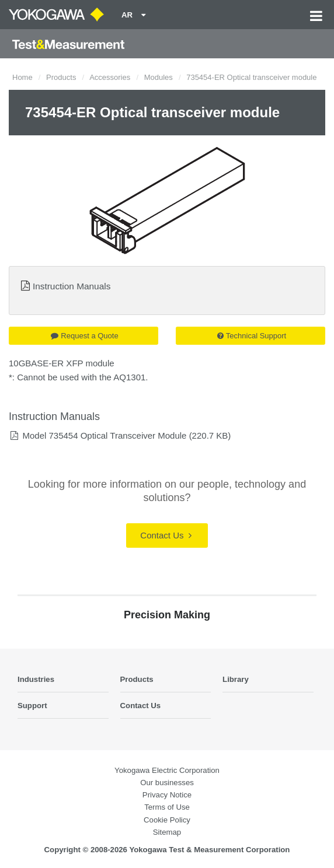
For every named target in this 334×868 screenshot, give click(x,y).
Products (61, 77)
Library (236, 679)
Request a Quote (84, 336)
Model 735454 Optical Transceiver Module (104, 435)
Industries (36, 679)
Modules (159, 77)
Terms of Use (167, 807)
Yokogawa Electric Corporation (167, 770)
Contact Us (166, 535)
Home (22, 77)
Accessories (110, 77)
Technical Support (252, 336)
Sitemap (167, 832)
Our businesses (167, 783)
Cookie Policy (167, 820)
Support (32, 706)
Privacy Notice (167, 795)
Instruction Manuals (72, 286)
